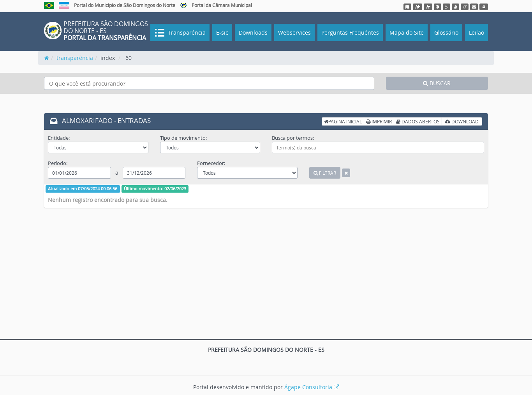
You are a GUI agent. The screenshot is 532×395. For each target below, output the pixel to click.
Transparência (186, 32)
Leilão (477, 32)
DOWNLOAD (462, 121)
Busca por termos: (293, 138)
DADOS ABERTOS (418, 121)
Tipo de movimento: (183, 138)
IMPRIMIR (379, 121)
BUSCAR (437, 83)
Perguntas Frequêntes (350, 32)
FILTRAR (325, 173)
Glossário (446, 32)
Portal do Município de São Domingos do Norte (125, 5)
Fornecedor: (211, 163)
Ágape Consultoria (312, 387)
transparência (75, 58)
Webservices (294, 32)
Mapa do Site (407, 32)
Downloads (253, 32)
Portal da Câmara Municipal (222, 5)
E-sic (222, 32)
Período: (58, 163)
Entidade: (59, 138)
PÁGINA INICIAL (343, 121)
